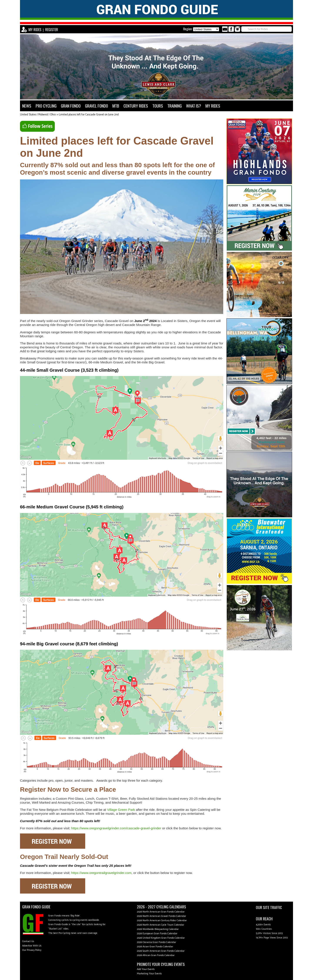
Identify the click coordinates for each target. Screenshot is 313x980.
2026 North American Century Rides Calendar (162, 920)
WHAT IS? (194, 106)
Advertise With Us (32, 946)
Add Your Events (146, 969)
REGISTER (52, 30)
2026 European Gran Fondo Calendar (157, 934)
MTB (116, 106)
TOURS (158, 106)
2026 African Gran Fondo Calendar (156, 955)
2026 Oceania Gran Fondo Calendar (156, 942)
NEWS (27, 106)
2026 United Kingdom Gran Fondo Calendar (161, 938)
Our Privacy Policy (32, 950)
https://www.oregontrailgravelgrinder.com (101, 873)
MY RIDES (35, 30)
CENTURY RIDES (136, 106)
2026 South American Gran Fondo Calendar (161, 951)
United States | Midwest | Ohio (38, 115)
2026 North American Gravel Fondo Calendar (161, 916)
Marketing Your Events (149, 974)
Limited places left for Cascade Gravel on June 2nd (89, 115)
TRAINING (175, 106)
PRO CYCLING (46, 106)
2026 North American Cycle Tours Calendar (161, 925)
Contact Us (28, 941)
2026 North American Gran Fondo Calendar (161, 912)
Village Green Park (121, 810)
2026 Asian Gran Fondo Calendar (155, 947)
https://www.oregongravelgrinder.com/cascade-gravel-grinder (116, 828)
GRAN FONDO (71, 106)
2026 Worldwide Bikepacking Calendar (158, 929)
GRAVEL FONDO (97, 106)
